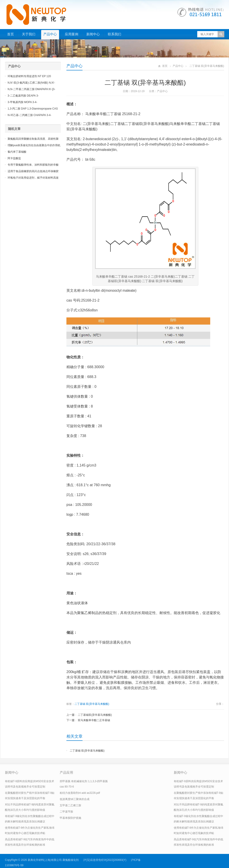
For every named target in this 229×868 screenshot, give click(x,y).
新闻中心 (93, 34)
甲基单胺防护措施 (70, 818)
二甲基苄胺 (66, 812)
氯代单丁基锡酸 (17, 152)
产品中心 (50, 34)
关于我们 (29, 34)
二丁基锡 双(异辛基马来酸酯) (92, 704)
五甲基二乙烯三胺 (70, 805)
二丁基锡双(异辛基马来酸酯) (95, 715)
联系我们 (114, 34)
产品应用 (66, 772)
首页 (11, 34)
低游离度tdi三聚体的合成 (75, 799)
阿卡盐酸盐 (14, 158)
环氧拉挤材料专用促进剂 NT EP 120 (29, 76)
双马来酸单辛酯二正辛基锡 (94, 720)
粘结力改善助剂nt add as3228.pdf (80, 793)
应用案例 (72, 34)
